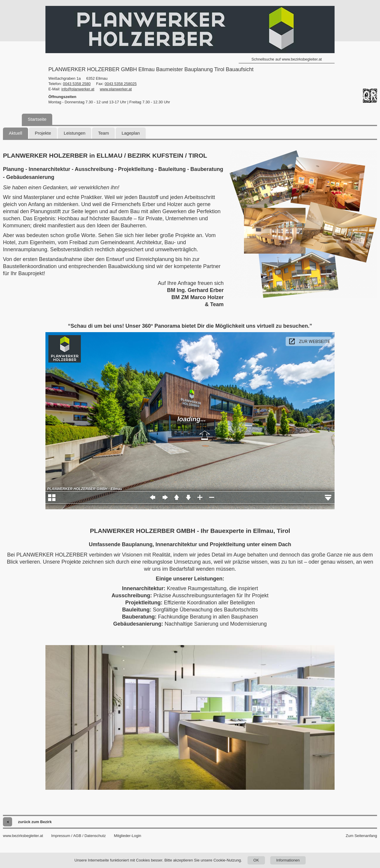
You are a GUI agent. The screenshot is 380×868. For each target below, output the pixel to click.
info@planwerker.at (78, 89)
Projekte (43, 133)
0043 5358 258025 (121, 84)
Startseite (37, 119)
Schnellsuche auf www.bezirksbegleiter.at (286, 59)
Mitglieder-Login (128, 836)
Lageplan (131, 133)
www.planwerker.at (116, 89)
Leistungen (74, 133)
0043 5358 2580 (77, 84)
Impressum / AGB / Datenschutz (78, 836)
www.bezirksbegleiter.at (23, 836)
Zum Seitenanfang (361, 836)
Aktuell (15, 133)
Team (103, 133)
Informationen (288, 860)
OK (256, 860)
